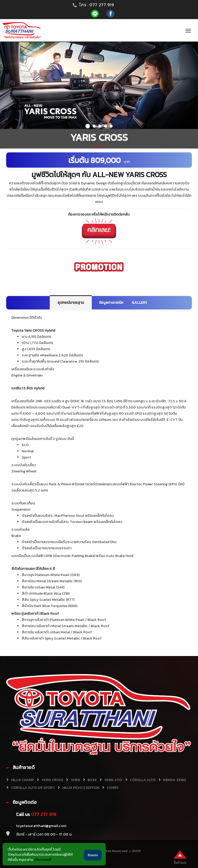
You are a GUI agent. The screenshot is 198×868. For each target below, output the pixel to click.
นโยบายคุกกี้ (43, 860)
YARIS (75, 780)
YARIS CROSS (52, 780)
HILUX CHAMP (23, 780)
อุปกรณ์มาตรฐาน (71, 303)
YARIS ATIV (113, 780)
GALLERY (139, 303)
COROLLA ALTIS (143, 780)
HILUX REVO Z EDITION (81, 788)
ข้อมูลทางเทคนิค (111, 303)
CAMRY (113, 788)
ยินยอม (93, 855)
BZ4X (92, 780)
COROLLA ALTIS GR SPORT (33, 788)
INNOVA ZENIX (175, 780)
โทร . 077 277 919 (97, 5)
